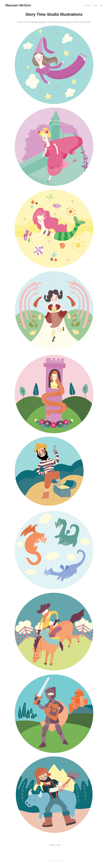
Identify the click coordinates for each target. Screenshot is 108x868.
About (96, 5)
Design (87, 5)
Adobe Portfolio (58, 861)
